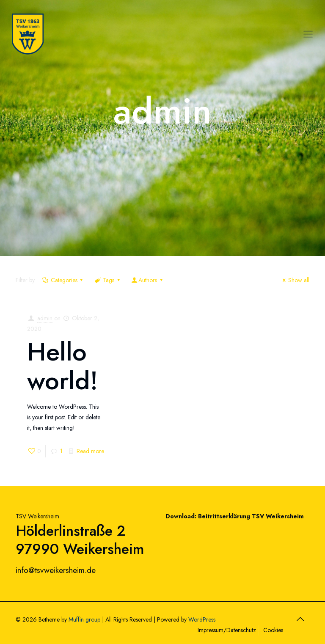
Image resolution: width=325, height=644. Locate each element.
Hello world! (62, 366)
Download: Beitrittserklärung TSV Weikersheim (235, 516)
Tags (108, 280)
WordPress (202, 619)
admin (45, 318)
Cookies (273, 630)
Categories (63, 280)
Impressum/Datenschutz (227, 630)
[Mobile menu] (308, 34)
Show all (295, 280)
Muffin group (84, 619)
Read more (90, 451)
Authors (147, 280)
